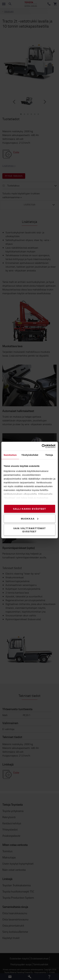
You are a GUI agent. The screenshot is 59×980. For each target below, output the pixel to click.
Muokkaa (30, 518)
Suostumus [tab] (10, 455)
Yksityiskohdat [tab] (30, 455)
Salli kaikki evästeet (29, 509)
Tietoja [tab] (49, 455)
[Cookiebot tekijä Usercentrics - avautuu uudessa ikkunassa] (42, 446)
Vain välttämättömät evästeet (29, 530)
